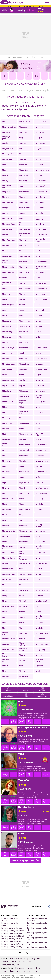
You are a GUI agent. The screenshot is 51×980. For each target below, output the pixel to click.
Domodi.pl (20, 968)
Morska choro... (39, 547)
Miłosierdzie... (8, 402)
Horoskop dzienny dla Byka (11, 933)
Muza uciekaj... (42, 644)
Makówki (6, 175)
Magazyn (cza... (6, 138)
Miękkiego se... (42, 369)
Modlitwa (40, 509)
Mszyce (5, 612)
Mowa (38, 585)
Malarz (39, 175)
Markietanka (25, 229)
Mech (21, 310)
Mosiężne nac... (25, 563)
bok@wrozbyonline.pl (20, 958)
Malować (23, 181)
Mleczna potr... (42, 461)
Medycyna (7, 321)
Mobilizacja (24, 493)
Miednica (6, 359)
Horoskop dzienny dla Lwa (11, 941)
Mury (4, 628)
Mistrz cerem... (25, 445)
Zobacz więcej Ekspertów (26, 860)
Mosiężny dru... (42, 563)
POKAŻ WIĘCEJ (26, 953)
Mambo (5, 197)
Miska (38, 439)
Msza (38, 606)
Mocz (21, 499)
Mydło (22, 666)
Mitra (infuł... (25, 450)
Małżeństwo (24, 192)
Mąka (38, 305)
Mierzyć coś (24, 364)
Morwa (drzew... (23, 558)
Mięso (5, 375)
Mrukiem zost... (9, 606)
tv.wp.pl (27, 971)
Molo (38, 520)
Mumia (22, 617)
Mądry (22, 305)
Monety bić (24, 526)
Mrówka (39, 596)
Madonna (23, 132)
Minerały (6, 418)
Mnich (5, 493)
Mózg (5, 596)
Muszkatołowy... (9, 639)
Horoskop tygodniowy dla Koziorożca (37, 919)
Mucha (22, 612)
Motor (38, 574)
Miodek (5, 429)
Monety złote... (25, 531)
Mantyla (39, 213)
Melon (38, 321)
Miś (4, 450)
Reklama (27, 961)
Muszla (22, 639)
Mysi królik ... (41, 666)
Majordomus (8, 159)
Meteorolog (7, 332)
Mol (21, 520)
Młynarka (40, 482)
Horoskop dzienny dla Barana (12, 931)
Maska (39, 251)
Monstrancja (24, 536)
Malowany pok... (7, 186)
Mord (5, 542)
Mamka (22, 197)
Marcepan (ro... (23, 224)
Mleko (22, 466)
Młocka (39, 466)
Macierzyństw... (9, 127)
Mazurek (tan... (9, 305)
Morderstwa (41, 542)
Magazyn (40, 132)
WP (9, 57)
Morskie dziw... (9, 558)
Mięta (21, 375)
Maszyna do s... (9, 272)
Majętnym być (8, 154)
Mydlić (5, 666)
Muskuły (39, 628)
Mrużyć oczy (24, 606)
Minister (23, 418)
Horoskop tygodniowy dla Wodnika (37, 924)
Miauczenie (7, 353)
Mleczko (23, 461)
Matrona (6, 294)
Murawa (39, 623)
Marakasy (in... (8, 224)
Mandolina (24, 202)
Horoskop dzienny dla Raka (11, 939)
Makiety (39, 165)
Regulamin (36, 958)
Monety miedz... (39, 526)
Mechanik (40, 310)
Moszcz (39, 569)
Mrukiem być (41, 601)
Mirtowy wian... (39, 434)
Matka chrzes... (25, 289)
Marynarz (6, 245)
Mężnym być (24, 342)
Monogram (41, 531)
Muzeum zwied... (23, 649)
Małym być (7, 192)
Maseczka (23, 251)
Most (21, 569)
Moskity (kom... (8, 569)
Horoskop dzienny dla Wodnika (9, 924)
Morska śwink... (42, 552)
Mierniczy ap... (8, 364)
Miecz (38, 353)
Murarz (22, 623)
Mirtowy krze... (25, 434)
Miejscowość (41, 359)
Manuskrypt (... (8, 218)
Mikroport (23, 391)
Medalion (40, 315)
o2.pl (35, 971)
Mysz (4, 671)
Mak (4, 165)
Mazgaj (22, 299)
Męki (38, 337)
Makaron (23, 165)
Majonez (23, 154)
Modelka (40, 504)
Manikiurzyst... (25, 208)
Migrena (23, 385)
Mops (38, 536)
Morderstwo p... (8, 547)
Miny (38, 423)
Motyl (21, 585)
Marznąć (23, 245)
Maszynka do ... (42, 272)
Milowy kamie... (39, 396)
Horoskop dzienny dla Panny (12, 944)
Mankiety (40, 208)
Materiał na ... (42, 283)
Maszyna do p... (41, 267)
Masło (38, 256)
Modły (5, 515)
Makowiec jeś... (42, 170)
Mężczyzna (7, 342)
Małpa (22, 186)
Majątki (39, 148)
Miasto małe (24, 348)
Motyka (5, 585)
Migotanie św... (9, 385)
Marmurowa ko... (24, 235)
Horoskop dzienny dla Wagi (11, 947)
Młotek (22, 477)
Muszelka (23, 633)
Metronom (24, 332)
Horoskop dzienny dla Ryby (11, 928)
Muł (4, 617)
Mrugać (22, 601)
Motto (38, 579)
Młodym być (24, 472)
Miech (22, 353)
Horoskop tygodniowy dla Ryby (37, 929)
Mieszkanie (41, 364)
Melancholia (24, 321)
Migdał (22, 380)
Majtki (38, 159)
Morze (39, 558)
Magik (5, 143)
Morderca (23, 542)
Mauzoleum (41, 294)
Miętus (39, 375)
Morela (22, 547)
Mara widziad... (40, 218)
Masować (23, 262)
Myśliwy (6, 676)
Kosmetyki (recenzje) (12, 971)
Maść (4, 278)
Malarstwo (24, 175)
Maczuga (6, 132)
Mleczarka (24, 456)
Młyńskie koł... (42, 488)
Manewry (40, 202)
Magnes (23, 143)
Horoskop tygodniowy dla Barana (37, 934)
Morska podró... (22, 552)
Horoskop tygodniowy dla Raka (37, 948)
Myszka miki (24, 671)
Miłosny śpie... (42, 402)
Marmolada (41, 229)
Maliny (5, 181)
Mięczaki (23, 369)
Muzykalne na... (7, 660)
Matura (22, 294)
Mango (5, 208)
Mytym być (24, 676)
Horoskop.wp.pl (18, 57)
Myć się (22, 660)
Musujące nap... (6, 633)
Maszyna (23, 267)
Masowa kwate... (6, 262)
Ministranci (24, 423)
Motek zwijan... (9, 574)
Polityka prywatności (11, 961)
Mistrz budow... (6, 445)
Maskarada (7, 256)
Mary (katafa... (8, 240)
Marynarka (24, 240)
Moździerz (24, 590)
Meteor (39, 326)
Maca (5, 121)
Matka (5, 289)
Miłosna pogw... (22, 402)
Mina (38, 407)
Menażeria (7, 326)
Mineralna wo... (24, 412)
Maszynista (24, 272)
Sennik (29, 57)
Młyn (4, 482)
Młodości (6, 472)
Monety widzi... (9, 531)
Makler (5, 170)
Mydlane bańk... (40, 660)
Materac (23, 283)
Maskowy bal (25, 256)
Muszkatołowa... (43, 633)
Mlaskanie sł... (42, 450)
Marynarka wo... (41, 240)
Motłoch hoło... (25, 574)
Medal (22, 315)
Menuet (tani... (25, 326)
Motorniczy (7, 579)
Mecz (4, 315)
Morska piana (8, 552)
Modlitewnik (24, 509)
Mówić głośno (42, 590)
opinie (24, 705)
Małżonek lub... (42, 192)
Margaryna (7, 229)
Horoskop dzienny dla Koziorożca (9, 919)
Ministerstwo (8, 423)
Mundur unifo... (39, 617)
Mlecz (5, 456)
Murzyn (22, 628)
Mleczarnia (41, 456)
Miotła (22, 429)
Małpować (40, 186)
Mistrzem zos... (42, 445)
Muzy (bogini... (42, 649)
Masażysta (7, 251)
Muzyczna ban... (7, 655)
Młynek (22, 488)
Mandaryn (40, 197)
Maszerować (41, 262)
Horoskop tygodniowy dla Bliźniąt (37, 944)
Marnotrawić (41, 235)
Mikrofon (40, 385)
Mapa (21, 218)
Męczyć (22, 337)
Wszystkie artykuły (11, 965)
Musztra (6, 644)
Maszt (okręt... (8, 267)
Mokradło (40, 515)
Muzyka (39, 655)
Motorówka (24, 579)
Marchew (40, 224)
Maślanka (23, 278)
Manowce (23, 213)
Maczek (39, 127)
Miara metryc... (9, 348)
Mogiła (22, 515)
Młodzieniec (41, 472)
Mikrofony (7, 391)
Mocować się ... (8, 499)
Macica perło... (42, 121)
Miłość (22, 407)
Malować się (41, 181)
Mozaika (6, 590)
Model (22, 504)
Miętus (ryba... (8, 380)
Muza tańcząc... (23, 644)
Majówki (23, 159)
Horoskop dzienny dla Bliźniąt (12, 936)
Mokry (5, 520)
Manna (5, 213)
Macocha (23, 127)
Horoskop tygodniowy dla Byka (37, 939)
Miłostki (6, 407)
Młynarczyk (24, 482)
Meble (5, 310)
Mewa (38, 332)
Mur (4, 623)
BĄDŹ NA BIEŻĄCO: (41, 906)
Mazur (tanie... (42, 299)
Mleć (4, 466)
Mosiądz (6, 563)
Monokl (5, 536)
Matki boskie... (42, 289)
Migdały (39, 380)
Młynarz (6, 488)
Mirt (4, 434)
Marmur (6, 235)
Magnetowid (8, 148)
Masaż (38, 245)
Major (38, 154)
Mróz (4, 601)
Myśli (38, 671)
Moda (5, 504)
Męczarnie (7, 337)
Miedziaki (23, 359)
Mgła (38, 342)
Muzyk (22, 655)
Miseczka (6, 439)
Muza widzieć (8, 649)
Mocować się (41, 493)
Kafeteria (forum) (35, 968)
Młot (4, 477)
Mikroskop (40, 391)
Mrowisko (23, 596)
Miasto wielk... (42, 348)
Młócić (39, 477)
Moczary (40, 499)
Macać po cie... (25, 121)
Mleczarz (6, 461)
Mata (38, 278)
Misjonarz (23, 439)
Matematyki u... (7, 283)
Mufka (38, 612)
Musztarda (40, 639)
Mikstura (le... (25, 396)
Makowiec (23, 170)
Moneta (6, 526)
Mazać (5, 299)
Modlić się (6, 509)
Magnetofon (41, 143)
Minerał (39, 412)
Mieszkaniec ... (8, 369)
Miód (38, 429)
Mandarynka (8, 202)
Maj (21, 148)
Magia (22, 138)
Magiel (39, 138)
